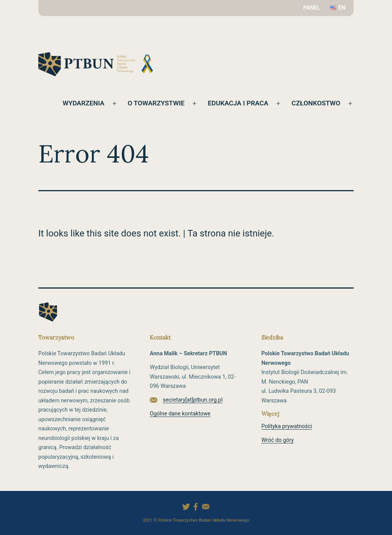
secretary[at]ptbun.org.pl (193, 400)
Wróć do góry (278, 440)
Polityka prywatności (287, 426)
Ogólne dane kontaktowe (180, 414)
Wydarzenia (80, 103)
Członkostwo (315, 103)
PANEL (312, 8)
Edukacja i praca (237, 103)
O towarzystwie (153, 103)
